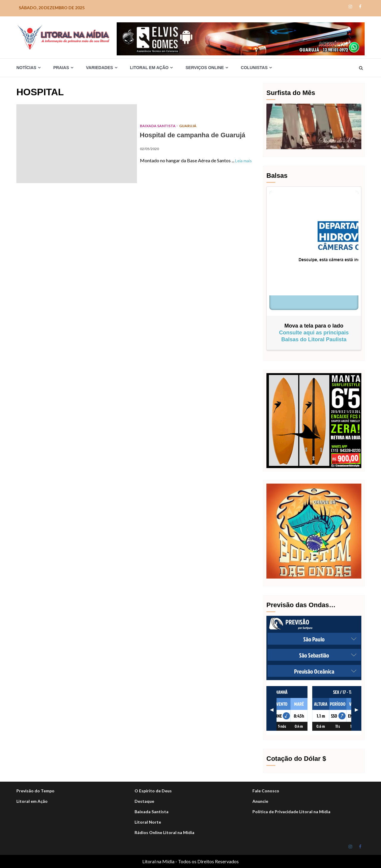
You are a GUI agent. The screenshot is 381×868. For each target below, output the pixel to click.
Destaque (144, 801)
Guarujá (188, 126)
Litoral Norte (148, 822)
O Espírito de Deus (153, 791)
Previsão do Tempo (35, 791)
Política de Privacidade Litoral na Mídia (291, 812)
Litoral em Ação (149, 68)
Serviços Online (205, 68)
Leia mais (243, 161)
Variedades (100, 68)
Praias (61, 68)
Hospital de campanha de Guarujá (77, 144)
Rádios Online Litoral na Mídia (164, 832)
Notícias (26, 68)
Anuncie (260, 801)
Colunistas (254, 68)
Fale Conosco (266, 791)
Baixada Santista (158, 126)
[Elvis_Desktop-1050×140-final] (241, 38)
